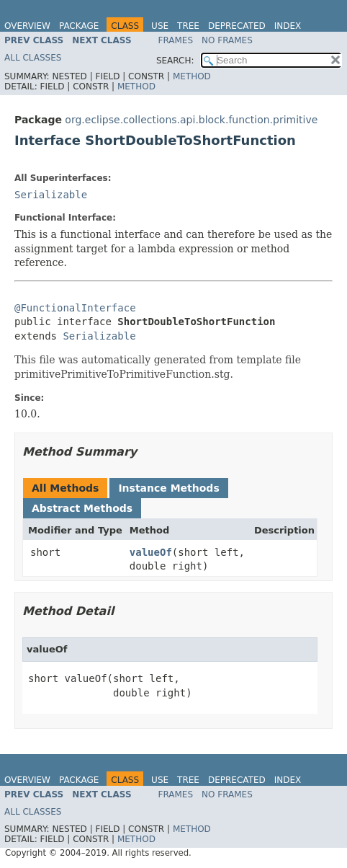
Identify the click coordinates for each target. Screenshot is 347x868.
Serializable (51, 195)
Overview (27, 26)
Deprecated (237, 26)
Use (160, 26)
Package (79, 26)
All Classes (33, 58)
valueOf (151, 552)
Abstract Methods (82, 508)
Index (288, 26)
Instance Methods (168, 488)
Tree (188, 26)
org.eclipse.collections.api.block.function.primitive (191, 120)
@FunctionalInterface (75, 308)
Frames (176, 40)
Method (192, 76)
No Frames (227, 40)
